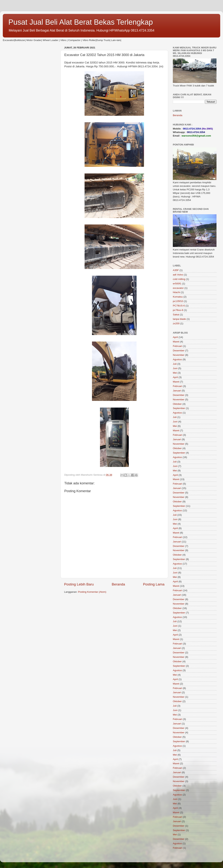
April (175, 337)
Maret (176, 342)
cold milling (179, 279)
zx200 (176, 323)
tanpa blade (179, 319)
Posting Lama (154, 584)
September (179, 408)
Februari (177, 346)
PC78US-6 (179, 306)
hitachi (176, 292)
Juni (175, 368)
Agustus (177, 359)
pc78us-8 (178, 310)
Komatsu (178, 297)
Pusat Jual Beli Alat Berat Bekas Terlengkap (81, 22)
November (179, 355)
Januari (177, 391)
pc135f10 (178, 301)
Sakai (176, 315)
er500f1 (177, 284)
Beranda (118, 584)
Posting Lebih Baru (79, 584)
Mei (175, 373)
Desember (179, 351)
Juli (175, 364)
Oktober (177, 404)
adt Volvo (178, 275)
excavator (178, 288)
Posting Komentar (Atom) (92, 592)
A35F (176, 270)
